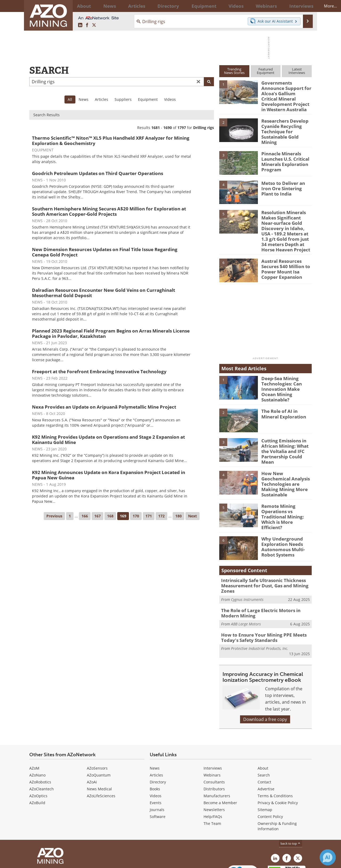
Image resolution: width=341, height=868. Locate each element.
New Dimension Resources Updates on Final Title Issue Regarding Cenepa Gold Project (105, 252)
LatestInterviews (297, 71)
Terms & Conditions (275, 763)
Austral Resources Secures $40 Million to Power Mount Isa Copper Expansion (286, 252)
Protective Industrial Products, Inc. (260, 615)
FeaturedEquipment (266, 71)
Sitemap (265, 776)
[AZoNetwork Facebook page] (87, 25)
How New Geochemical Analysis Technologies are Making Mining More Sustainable (286, 458)
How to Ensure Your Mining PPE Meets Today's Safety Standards (259, 605)
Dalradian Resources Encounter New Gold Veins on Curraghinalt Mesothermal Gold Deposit (103, 293)
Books (155, 756)
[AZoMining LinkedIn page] (80, 25)
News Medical (99, 756)
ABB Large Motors (246, 592)
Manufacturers (217, 763)
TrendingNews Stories (234, 71)
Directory (156, 6)
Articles (102, 99)
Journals (157, 776)
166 (85, 516)
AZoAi (92, 749)
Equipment (148, 99)
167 (98, 516)
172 (161, 516)
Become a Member (220, 769)
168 (110, 516)
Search (264, 742)
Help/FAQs (213, 783)
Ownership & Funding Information (277, 793)
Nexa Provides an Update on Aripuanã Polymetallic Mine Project (104, 407)
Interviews (213, 735)
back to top (291, 810)
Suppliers (123, 99)
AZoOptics (38, 763)
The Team (212, 790)
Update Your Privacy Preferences (70, 861)
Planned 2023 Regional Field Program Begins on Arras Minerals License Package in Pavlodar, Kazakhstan (111, 333)
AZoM (34, 735)
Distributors (214, 756)
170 (136, 516)
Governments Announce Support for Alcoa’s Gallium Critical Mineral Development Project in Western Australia (286, 92)
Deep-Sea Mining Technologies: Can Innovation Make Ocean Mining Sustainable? (285, 370)
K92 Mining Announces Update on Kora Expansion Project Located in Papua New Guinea (109, 475)
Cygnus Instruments (247, 568)
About (263, 735)
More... (305, 6)
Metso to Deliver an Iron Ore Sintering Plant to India (286, 176)
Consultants (214, 749)
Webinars (212, 742)
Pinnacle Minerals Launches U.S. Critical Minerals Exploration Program (283, 149)
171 (149, 516)
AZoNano (37, 742)
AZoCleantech (42, 756)
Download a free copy (265, 686)
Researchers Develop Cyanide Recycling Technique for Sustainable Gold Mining (286, 120)
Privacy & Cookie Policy (278, 769)
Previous (54, 516)
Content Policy (270, 783)
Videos (170, 99)
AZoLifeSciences (101, 763)
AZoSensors (97, 735)
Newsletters (214, 776)
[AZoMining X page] (94, 25)
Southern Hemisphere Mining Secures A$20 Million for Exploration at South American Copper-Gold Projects (109, 211)
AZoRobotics (40, 749)
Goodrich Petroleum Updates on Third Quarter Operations (98, 173)
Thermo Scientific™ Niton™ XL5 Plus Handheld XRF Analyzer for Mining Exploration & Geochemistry (111, 141)
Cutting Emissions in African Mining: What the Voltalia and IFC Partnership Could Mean (286, 429)
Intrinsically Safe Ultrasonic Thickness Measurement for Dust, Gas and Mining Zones (260, 556)
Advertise (266, 756)
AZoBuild (37, 769)
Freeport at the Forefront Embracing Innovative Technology (99, 371)
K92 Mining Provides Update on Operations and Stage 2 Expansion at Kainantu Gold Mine (108, 440)
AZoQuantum (99, 742)
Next (192, 516)
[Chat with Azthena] (328, 857)
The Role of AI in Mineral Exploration (286, 394)
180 (178, 516)
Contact (264, 749)
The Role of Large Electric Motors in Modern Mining (265, 582)
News (84, 99)
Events (156, 769)
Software (158, 783)
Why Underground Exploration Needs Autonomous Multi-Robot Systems (281, 517)
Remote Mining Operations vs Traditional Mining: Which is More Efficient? (285, 487)
